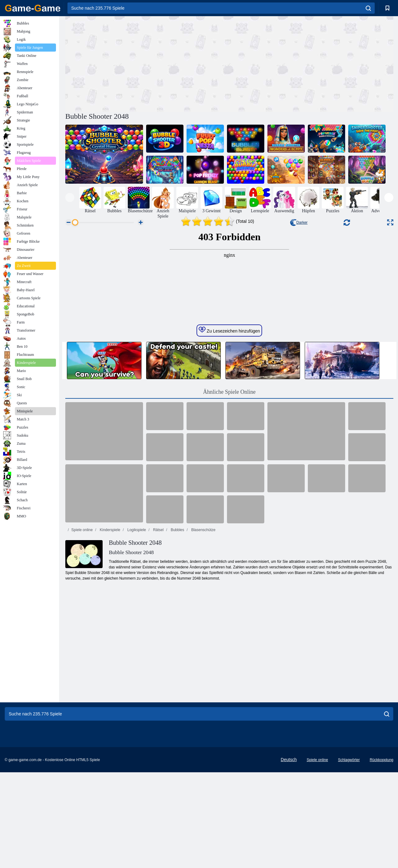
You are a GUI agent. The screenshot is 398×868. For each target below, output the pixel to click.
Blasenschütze (203, 647)
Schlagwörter (349, 856)
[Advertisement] (147, 63)
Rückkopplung (382, 856)
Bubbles (177, 647)
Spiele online (82, 647)
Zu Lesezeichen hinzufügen (229, 448)
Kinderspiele (109, 647)
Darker (299, 223)
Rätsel (158, 647)
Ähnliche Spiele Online (229, 509)
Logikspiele (136, 647)
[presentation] (70, 197)
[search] (368, 8)
